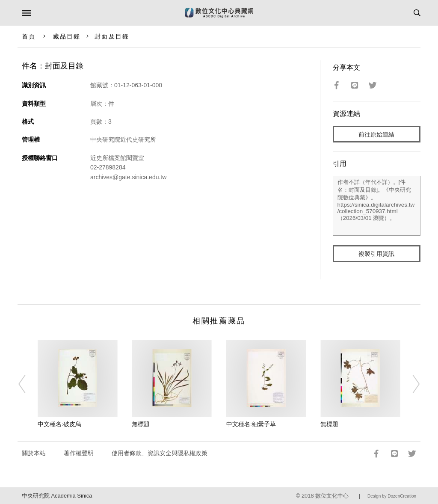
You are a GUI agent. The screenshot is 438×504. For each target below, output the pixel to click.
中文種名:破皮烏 (59, 424)
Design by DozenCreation (392, 496)
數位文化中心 (332, 496)
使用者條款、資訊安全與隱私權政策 (160, 453)
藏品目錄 (67, 36)
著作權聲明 (79, 453)
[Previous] (28, 384)
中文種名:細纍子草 (251, 424)
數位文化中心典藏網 (219, 13)
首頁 (29, 36)
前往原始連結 (376, 134)
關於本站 (34, 453)
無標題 (141, 424)
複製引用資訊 (376, 254)
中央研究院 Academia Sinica (57, 496)
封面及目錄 (112, 36)
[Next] (410, 384)
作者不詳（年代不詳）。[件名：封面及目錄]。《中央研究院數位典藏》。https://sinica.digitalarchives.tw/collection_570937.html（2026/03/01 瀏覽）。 (377, 206)
